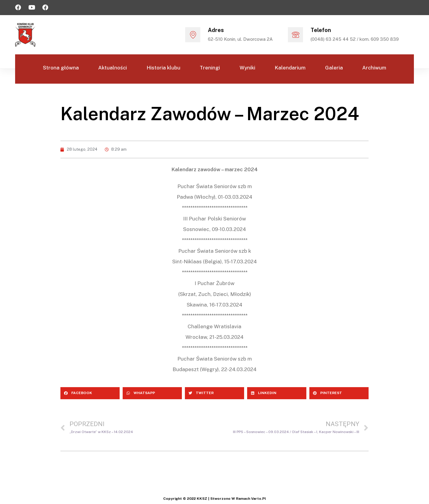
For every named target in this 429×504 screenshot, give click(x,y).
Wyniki (248, 69)
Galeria (338, 69)
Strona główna (55, 69)
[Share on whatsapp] (152, 393)
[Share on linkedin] (277, 393)
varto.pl (258, 499)
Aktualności (108, 69)
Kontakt (215, 98)
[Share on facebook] (90, 393)
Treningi (209, 69)
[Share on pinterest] (339, 393)
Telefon (321, 30)
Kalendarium (293, 69)
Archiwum (380, 69)
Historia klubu (161, 69)
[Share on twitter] (214, 393)
